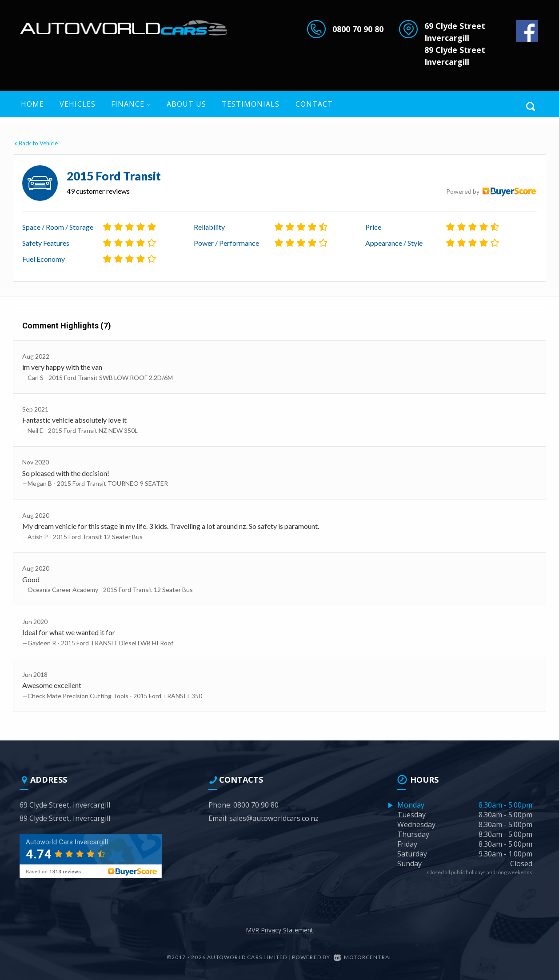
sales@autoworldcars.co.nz (274, 818)
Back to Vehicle (35, 143)
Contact (314, 104)
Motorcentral (363, 957)
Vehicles (78, 104)
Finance (131, 104)
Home (32, 104)
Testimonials (251, 104)
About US (186, 104)
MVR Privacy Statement (279, 930)
